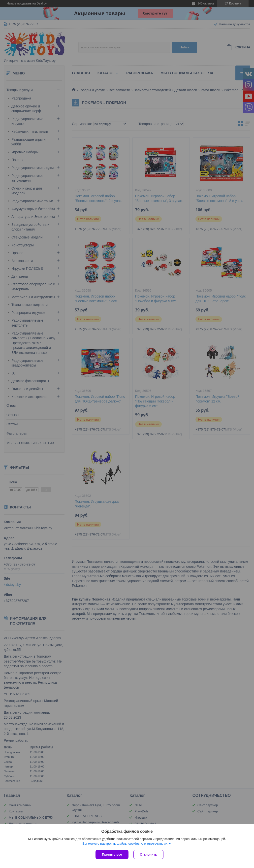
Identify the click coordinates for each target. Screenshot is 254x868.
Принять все (112, 854)
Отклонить (148, 854)
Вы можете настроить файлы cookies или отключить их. (125, 844)
